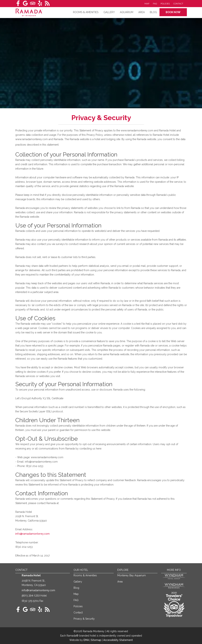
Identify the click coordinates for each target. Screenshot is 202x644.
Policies (165, 4)
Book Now (173, 12)
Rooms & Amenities (85, 575)
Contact (178, 4)
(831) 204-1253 (31, 596)
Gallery (109, 12)
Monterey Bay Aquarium (132, 575)
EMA (86, 640)
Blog (153, 12)
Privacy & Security (84, 619)
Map (147, 4)
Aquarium (127, 12)
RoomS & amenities (86, 12)
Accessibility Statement (118, 640)
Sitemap (96, 640)
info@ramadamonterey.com (32, 534)
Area (142, 12)
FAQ (155, 4)
